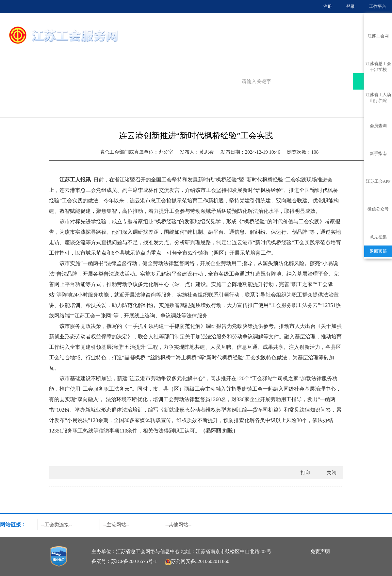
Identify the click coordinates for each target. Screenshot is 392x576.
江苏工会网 (378, 36)
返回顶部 (378, 251)
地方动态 (54, 111)
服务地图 (265, 48)
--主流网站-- (116, 525)
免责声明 (320, 551)
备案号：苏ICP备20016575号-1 (124, 561)
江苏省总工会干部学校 (378, 65)
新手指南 (378, 153)
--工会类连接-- (57, 525)
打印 (305, 473)
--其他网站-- (178, 525)
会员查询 (378, 126)
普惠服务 (338, 48)
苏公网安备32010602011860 (197, 561)
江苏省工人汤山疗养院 (378, 96)
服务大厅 (229, 48)
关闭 (332, 473)
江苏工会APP (378, 181)
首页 (192, 48)
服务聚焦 (302, 48)
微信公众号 (378, 209)
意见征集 (378, 237)
